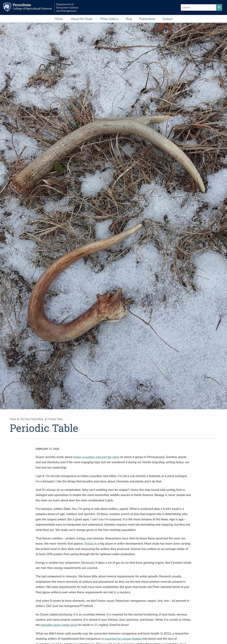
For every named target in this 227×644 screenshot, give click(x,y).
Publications (147, 19)
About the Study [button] (82, 19)
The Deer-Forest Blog (32, 419)
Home (59, 19)
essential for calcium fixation (123, 639)
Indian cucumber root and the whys (96, 457)
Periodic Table (55, 419)
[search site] (219, 7)
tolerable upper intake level (59, 625)
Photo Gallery (110, 19)
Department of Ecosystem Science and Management (67, 8)
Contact (167, 19)
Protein (89, 544)
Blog (129, 19)
